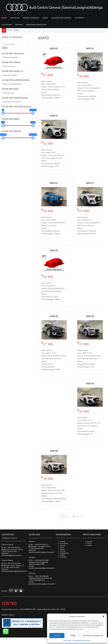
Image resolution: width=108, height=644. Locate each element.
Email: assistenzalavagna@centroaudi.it (42, 567)
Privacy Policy (8, 615)
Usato (45, 18)
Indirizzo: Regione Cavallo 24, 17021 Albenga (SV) (41, 579)
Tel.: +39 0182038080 (38, 576)
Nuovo (63, 545)
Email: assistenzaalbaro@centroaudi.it (14, 570)
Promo (63, 551)
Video (62, 555)
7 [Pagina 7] (78, 516)
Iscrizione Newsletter (36, 25)
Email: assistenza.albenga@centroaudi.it (42, 583)
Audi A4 (54, 451)
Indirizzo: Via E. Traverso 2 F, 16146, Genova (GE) (13, 566)
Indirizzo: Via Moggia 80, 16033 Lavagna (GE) (39, 563)
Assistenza (7, 25)
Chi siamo (79, 18)
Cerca (5, 48)
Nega (73, 636)
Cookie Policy (67, 640)
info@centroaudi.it (9, 538)
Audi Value (15, 18)
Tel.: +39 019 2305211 (39, 544)
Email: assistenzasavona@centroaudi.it (41, 551)
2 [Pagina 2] (66, 516)
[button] (103, 616)
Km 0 (62, 547)
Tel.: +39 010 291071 (11, 548)
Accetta (57, 636)
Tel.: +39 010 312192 (11, 563)
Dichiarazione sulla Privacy (81, 640)
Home (4, 18)
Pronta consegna (31, 18)
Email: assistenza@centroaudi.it (12, 554)
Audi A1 (54, 48)
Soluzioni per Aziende (61, 18)
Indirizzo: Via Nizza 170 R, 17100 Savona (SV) (40, 547)
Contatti (19, 25)
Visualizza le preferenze (93, 636)
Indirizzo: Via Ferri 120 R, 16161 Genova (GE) (12, 550)
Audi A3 (54, 250)
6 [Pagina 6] (74, 516)
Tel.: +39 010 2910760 (39, 560)
